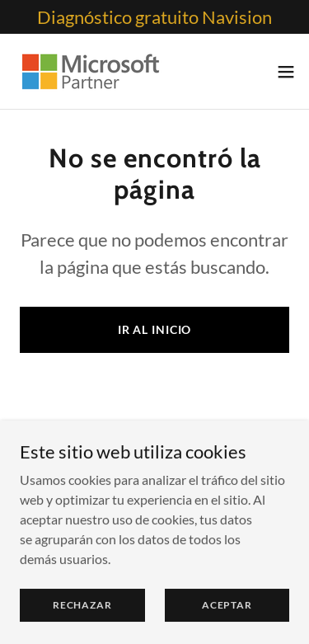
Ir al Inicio (155, 329)
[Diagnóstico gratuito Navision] (154, 17)
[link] (89, 71)
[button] (286, 72)
